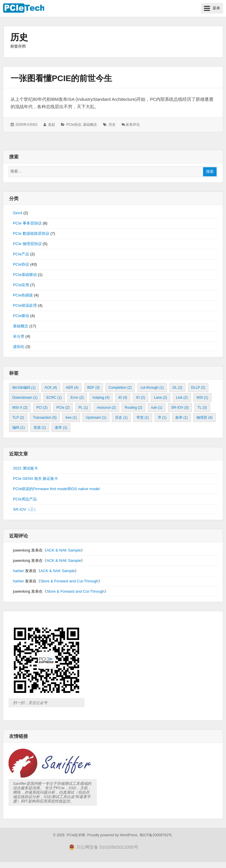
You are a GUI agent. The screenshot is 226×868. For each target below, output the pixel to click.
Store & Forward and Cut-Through (69, 581)
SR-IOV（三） (25, 509)
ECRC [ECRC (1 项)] (54, 398)
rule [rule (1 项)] (157, 408)
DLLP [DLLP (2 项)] (198, 388)
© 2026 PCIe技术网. (70, 835)
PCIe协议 (74, 125)
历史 (112, 125)
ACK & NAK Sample (64, 550)
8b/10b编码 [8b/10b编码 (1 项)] (24, 388)
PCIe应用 (21, 285)
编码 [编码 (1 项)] (19, 428)
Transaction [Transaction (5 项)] (45, 418)
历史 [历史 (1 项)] (121, 418)
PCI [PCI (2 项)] (42, 408)
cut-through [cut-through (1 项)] (152, 388)
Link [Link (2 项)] (182, 398)
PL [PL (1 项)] (83, 408)
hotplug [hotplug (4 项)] (101, 398)
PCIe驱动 (21, 316)
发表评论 (133, 125)
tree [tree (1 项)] (71, 418)
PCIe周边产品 (25, 499)
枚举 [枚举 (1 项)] (182, 418)
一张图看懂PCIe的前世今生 (61, 78)
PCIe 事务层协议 (27, 223)
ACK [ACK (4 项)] (51, 388)
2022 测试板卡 (25, 468)
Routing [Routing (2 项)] (133, 408)
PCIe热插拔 (23, 295)
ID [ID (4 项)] (123, 398)
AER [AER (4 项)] (72, 388)
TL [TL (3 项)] (202, 408)
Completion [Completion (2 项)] (120, 388)
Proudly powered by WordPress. (113, 835)
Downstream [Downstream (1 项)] (25, 398)
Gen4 (18, 213)
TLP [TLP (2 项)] (18, 418)
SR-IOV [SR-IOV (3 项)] (180, 408)
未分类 (19, 336)
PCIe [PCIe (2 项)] (63, 408)
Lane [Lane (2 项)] (161, 398)
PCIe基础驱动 (25, 275)
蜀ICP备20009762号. (156, 835)
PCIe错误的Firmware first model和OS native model (56, 489)
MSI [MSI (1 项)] (202, 398)
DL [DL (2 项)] (178, 388)
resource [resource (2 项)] (106, 408)
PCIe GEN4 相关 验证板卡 (35, 479)
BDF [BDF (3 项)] (94, 388)
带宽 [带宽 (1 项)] (143, 418)
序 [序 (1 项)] (162, 418)
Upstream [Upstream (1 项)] (96, 418)
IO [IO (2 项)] (141, 398)
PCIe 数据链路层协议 (31, 233)
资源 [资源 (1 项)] (40, 428)
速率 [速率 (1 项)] (61, 428)
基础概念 (90, 125)
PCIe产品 (21, 254)
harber (19, 571)
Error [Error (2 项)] (77, 398)
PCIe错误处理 (25, 305)
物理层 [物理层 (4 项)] (205, 418)
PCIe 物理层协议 (27, 244)
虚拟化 (19, 347)
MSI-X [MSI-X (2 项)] (20, 408)
